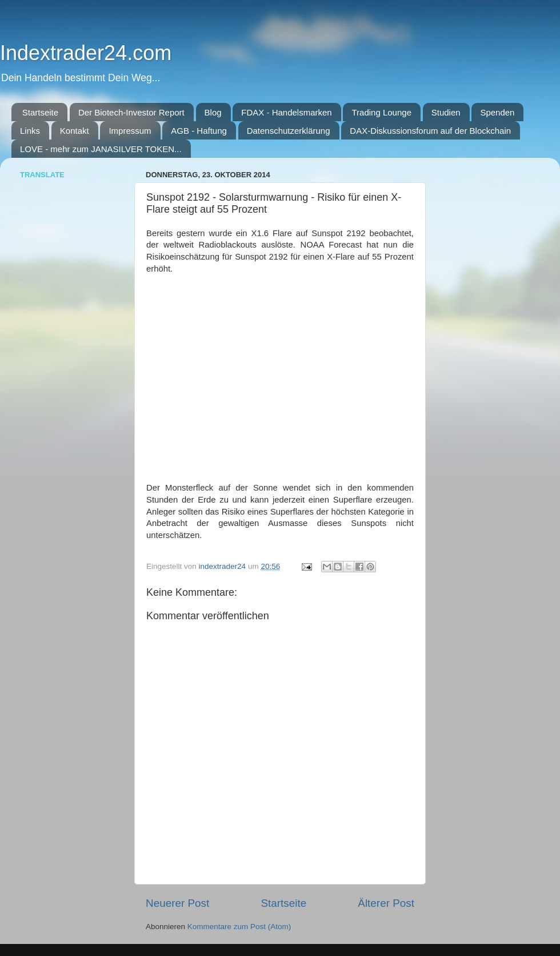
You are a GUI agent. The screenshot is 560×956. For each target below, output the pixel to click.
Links (30, 131)
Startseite (40, 112)
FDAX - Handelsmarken (286, 112)
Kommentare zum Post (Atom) (239, 927)
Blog (213, 112)
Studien (446, 112)
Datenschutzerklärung (289, 131)
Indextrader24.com (86, 53)
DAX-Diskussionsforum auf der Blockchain (430, 131)
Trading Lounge (381, 112)
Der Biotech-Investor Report (131, 112)
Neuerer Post (177, 903)
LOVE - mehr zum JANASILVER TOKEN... (101, 149)
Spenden (497, 112)
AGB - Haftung (199, 131)
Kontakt (75, 131)
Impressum (130, 131)
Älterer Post (386, 903)
